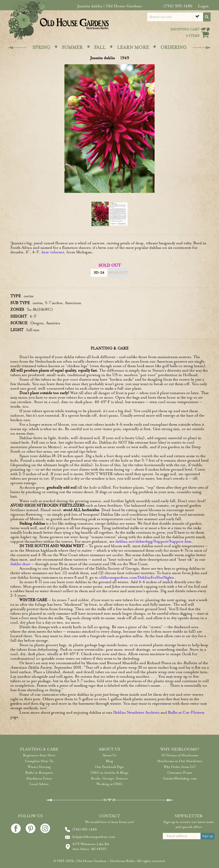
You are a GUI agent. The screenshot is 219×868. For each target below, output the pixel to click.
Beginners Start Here (39, 755)
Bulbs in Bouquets (39, 773)
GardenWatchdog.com (180, 778)
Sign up (208, 836)
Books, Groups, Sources (109, 778)
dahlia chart (20, 564)
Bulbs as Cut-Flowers (186, 712)
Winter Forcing (39, 767)
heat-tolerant (53, 252)
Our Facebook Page (109, 767)
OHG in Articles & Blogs (109, 773)
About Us (109, 755)
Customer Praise (180, 773)
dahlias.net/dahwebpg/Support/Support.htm (153, 541)
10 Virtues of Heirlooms (180, 755)
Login (203, 6)
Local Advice (39, 784)
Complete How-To (39, 761)
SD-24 (99, 273)
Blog (109, 761)
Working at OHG (109, 784)
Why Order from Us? (180, 767)
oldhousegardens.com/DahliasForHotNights (136, 577)
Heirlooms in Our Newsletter (180, 761)
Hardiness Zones (39, 778)
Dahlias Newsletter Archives (136, 712)
